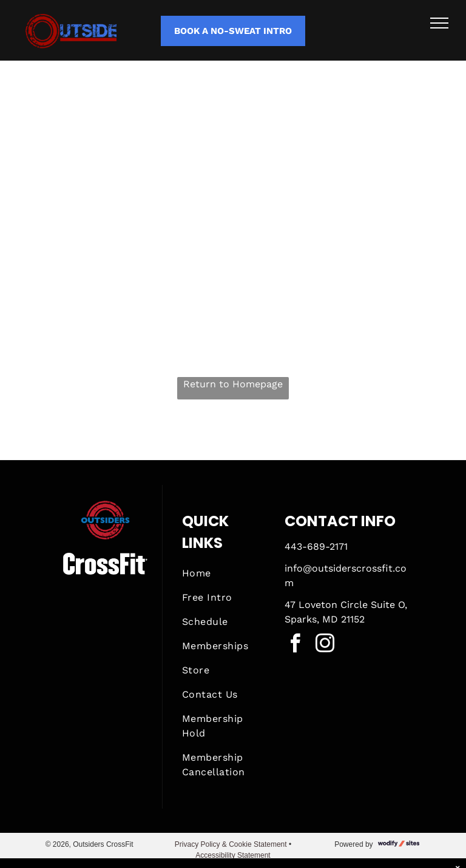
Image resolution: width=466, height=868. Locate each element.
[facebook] (295, 645)
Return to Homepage (233, 384)
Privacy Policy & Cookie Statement (231, 844)
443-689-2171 (316, 546)
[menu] (439, 23)
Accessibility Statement (233, 855)
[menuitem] (226, 573)
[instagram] (325, 645)
